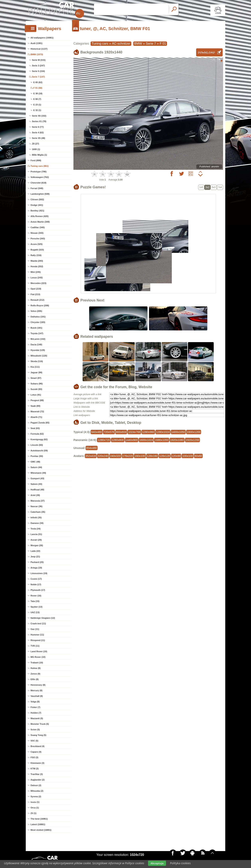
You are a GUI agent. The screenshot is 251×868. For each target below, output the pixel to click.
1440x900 (132, 440)
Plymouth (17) (38, 590)
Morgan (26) (37, 545)
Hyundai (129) (38, 350)
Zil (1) (33, 813)
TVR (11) (35, 646)
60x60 (198, 456)
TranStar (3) (37, 774)
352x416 (91, 456)
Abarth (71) (36, 417)
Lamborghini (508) (40, 194)
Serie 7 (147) (38, 77)
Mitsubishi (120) (39, 356)
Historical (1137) (39, 49)
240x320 (115, 456)
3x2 (207, 187)
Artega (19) (36, 568)
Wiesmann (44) (38, 473)
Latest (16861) (38, 824)
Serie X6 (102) (39, 116)
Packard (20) (37, 562)
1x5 (201, 187)
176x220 (128, 456)
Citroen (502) (37, 199)
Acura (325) (37, 244)
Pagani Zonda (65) (40, 423)
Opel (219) (36, 289)
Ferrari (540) (37, 188)
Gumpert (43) (37, 478)
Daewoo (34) (37, 523)
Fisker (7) (35, 707)
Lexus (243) (37, 278)
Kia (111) (35, 367)
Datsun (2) (36, 785)
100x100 (188, 456)
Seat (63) (35, 428)
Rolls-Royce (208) (40, 305)
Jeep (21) (35, 557)
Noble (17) (36, 584)
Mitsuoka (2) (37, 791)
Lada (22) (35, 551)
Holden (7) (36, 713)
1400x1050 (178, 432)
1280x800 (118, 440)
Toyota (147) (37, 333)
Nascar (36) (36, 506)
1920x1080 (177, 440)
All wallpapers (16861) (42, 38)
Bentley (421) (37, 211)
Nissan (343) (37, 233)
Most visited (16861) (41, 830)
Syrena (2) (36, 796)
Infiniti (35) (36, 517)
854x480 (92, 448)
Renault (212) (37, 300)
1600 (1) (36, 149)
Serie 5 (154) (38, 71)
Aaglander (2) (38, 780)
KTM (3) (35, 769)
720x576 (109, 432)
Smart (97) (36, 378)
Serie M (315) (39, 60)
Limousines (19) (39, 573)
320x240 (103, 456)
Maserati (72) (37, 411)
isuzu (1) (35, 802)
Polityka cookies (180, 863)
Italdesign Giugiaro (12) (43, 618)
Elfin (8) (35, 679)
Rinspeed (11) (38, 640)
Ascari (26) (36, 540)
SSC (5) (34, 741)
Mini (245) (36, 272)
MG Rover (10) (38, 657)
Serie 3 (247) (38, 66)
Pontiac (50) (37, 456)
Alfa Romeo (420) (40, 216)
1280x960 (148, 432)
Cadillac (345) (38, 227)
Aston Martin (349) (40, 222)
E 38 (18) (38, 93)
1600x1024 (146, 440)
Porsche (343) (38, 239)
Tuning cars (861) (40, 166)
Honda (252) (37, 266)
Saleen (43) (36, 484)
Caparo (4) (36, 752)
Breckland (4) (38, 746)
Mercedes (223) (39, 283)
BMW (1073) (37, 54)
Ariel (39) (35, 495)
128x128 (165, 456)
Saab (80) (35, 406)
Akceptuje (157, 863)
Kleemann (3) (37, 763)
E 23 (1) (37, 105)
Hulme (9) (36, 668)
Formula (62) (37, 434)
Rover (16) (36, 596)
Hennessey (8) (38, 685)
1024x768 (134, 432)
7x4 (220, 187)
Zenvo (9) (35, 674)
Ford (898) (36, 160)
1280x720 (104, 440)
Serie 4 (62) (38, 133)
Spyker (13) (36, 607)
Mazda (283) (37, 261)
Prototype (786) (39, 172)
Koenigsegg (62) (39, 439)
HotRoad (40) (37, 490)
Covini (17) (36, 579)
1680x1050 (162, 440)
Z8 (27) (35, 144)
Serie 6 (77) (38, 127)
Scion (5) (35, 730)
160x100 (140, 456)
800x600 (121, 432)
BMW (138, 44)
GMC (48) (35, 462)
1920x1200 (192, 440)
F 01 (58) (38, 88)
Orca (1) (35, 808)
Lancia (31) (36, 534)
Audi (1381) (36, 43)
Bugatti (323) (37, 250)
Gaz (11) (35, 629)
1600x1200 (194, 432)
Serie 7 (151, 44)
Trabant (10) (37, 663)
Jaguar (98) (36, 372)
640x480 (97, 432)
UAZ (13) (35, 612)
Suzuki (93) (36, 389)
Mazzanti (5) (37, 718)
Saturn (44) (36, 467)
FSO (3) (34, 757)
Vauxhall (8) (37, 696)
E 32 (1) (37, 110)
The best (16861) (39, 819)
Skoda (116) (37, 361)
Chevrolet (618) (38, 183)
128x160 (152, 456)
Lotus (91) (36, 395)
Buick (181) (36, 328)
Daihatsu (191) (38, 317)
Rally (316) (36, 255)
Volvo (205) (36, 311)
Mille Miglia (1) (39, 155)
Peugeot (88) (37, 400)
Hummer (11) (37, 635)
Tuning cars (100, 44)
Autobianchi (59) (39, 451)
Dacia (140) (36, 345)
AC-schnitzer (121, 44)
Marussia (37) (38, 501)
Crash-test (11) (38, 624)
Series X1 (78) (39, 121)
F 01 (163, 44)
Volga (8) (35, 702)
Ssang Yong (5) (38, 735)
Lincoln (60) (37, 445)
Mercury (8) (36, 690)
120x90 (176, 456)
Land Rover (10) (39, 651)
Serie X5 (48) (39, 138)
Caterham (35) (38, 512)
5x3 (214, 187)
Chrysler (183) (38, 322)
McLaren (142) (38, 339)
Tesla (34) (36, 529)
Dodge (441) (37, 205)
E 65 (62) (38, 82)
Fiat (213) (35, 294)
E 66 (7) (37, 99)
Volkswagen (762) (40, 177)
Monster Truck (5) (40, 724)
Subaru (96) (37, 384)
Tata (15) (35, 601)
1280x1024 (163, 432)
